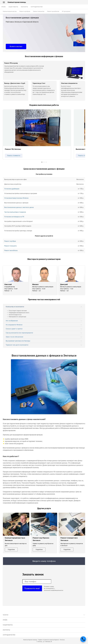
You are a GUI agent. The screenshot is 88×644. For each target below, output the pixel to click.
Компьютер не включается (15, 307)
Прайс (4, 7)
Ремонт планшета (10, 246)
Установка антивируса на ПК (14, 217)
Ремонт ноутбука (10, 241)
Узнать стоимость (14, 156)
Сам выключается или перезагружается (19, 333)
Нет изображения (12, 321)
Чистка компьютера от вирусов (15, 212)
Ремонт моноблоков (53, 11)
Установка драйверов (12, 189)
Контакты (24, 7)
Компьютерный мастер (10, 11)
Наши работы (13, 7)
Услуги (6, 615)
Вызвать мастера (16, 46)
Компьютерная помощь (17, 2)
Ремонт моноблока (11, 250)
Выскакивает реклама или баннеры (18, 341)
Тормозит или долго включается (17, 345)
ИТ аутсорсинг (66, 11)
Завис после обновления (14, 337)
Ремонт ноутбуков (25, 11)
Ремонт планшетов (39, 11)
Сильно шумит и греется (14, 329)
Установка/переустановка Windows (16, 198)
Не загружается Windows (14, 325)
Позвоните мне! (32, 588)
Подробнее (11, 549)
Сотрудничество (37, 7)
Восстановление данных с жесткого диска (19, 207)
